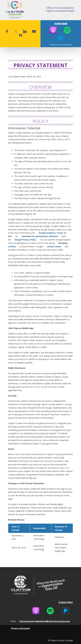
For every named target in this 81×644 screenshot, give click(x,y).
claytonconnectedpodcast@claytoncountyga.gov (45, 621)
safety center (54, 246)
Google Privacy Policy (25, 240)
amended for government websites (40, 236)
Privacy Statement (21, 628)
